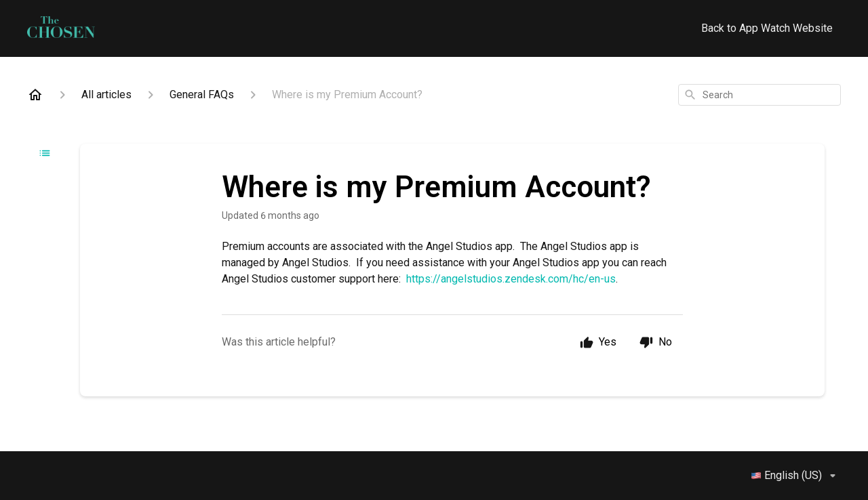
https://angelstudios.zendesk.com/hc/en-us (511, 279)
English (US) (796, 476)
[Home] (35, 95)
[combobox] (759, 95)
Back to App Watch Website (767, 28)
